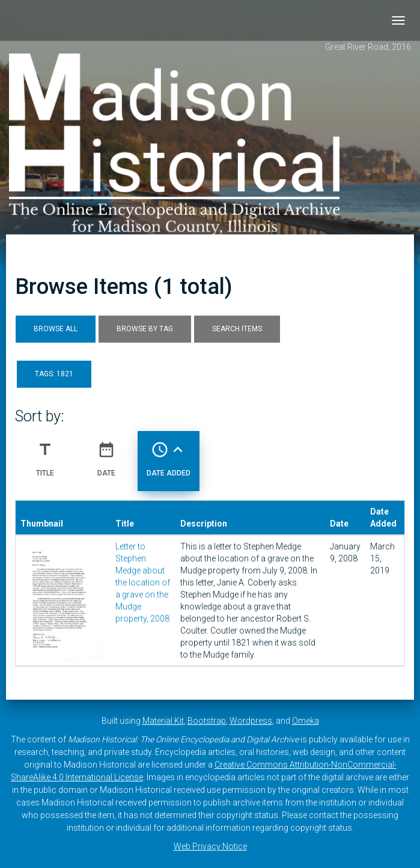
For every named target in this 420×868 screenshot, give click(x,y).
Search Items (237, 329)
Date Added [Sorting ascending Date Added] (169, 454)
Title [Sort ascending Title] (45, 454)
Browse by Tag (145, 329)
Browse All (56, 329)
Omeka (306, 721)
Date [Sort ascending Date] (106, 454)
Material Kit (163, 721)
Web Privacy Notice (210, 846)
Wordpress (251, 721)
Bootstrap (207, 721)
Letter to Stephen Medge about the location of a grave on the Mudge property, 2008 (143, 582)
